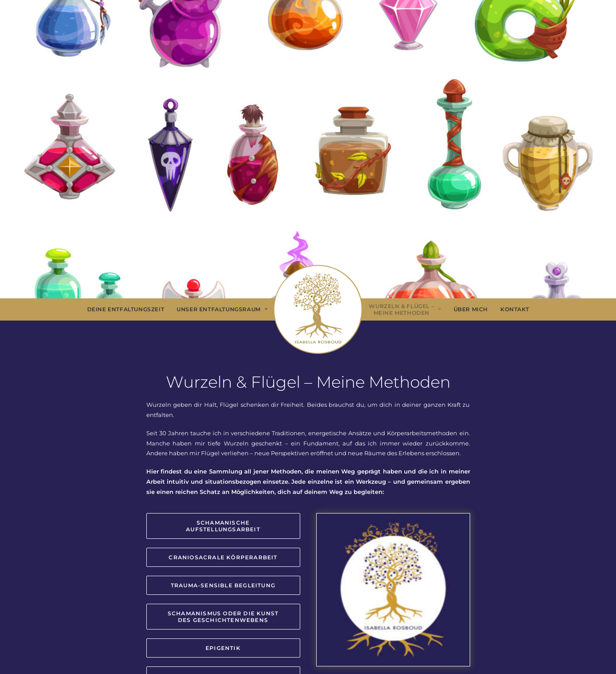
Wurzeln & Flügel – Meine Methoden (405, 310)
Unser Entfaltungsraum (222, 309)
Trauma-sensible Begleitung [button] (223, 585)
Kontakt (515, 309)
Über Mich (471, 309)
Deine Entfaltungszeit (126, 309)
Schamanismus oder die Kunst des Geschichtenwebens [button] (224, 617)
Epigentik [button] (223, 648)
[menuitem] (126, 309)
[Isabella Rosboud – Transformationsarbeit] (318, 309)
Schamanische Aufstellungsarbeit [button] (223, 526)
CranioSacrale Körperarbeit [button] (223, 557)
